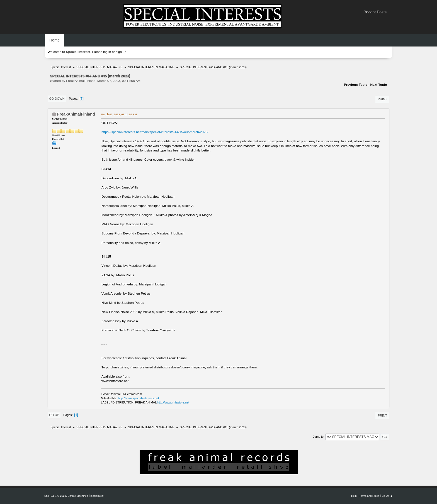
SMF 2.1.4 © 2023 (55, 496)
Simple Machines (78, 496)
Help (354, 496)
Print (382, 99)
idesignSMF (97, 496)
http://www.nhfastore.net (173, 402)
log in (107, 52)
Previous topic (356, 85)
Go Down (57, 99)
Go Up (54, 415)
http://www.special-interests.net (139, 398)
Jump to (318, 437)
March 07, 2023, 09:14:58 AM (119, 114)
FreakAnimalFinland (76, 114)
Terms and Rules (369, 496)
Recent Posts (375, 12)
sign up (121, 52)
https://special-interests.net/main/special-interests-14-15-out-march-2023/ (155, 132)
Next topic (378, 85)
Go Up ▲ (387, 496)
